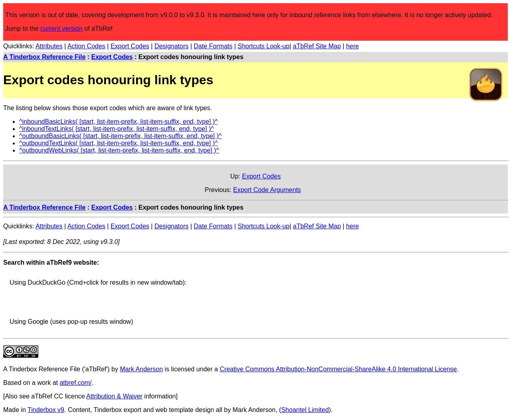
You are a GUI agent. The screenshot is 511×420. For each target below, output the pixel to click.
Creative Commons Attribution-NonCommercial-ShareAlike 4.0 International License (338, 369)
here (353, 46)
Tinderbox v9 (46, 410)
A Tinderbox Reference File (44, 57)
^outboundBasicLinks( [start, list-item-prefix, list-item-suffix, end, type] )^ (120, 136)
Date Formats (213, 46)
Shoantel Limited (305, 410)
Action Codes (86, 46)
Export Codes (130, 46)
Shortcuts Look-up (263, 46)
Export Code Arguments (267, 190)
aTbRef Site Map (317, 46)
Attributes (49, 46)
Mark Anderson (141, 369)
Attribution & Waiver (114, 396)
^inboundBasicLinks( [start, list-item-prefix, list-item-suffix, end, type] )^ (119, 122)
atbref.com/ (75, 383)
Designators (171, 46)
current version (61, 29)
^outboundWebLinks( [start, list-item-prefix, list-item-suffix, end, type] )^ (119, 150)
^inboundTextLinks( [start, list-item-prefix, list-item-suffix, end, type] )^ (117, 129)
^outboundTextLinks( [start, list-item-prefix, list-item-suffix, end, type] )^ (119, 143)
